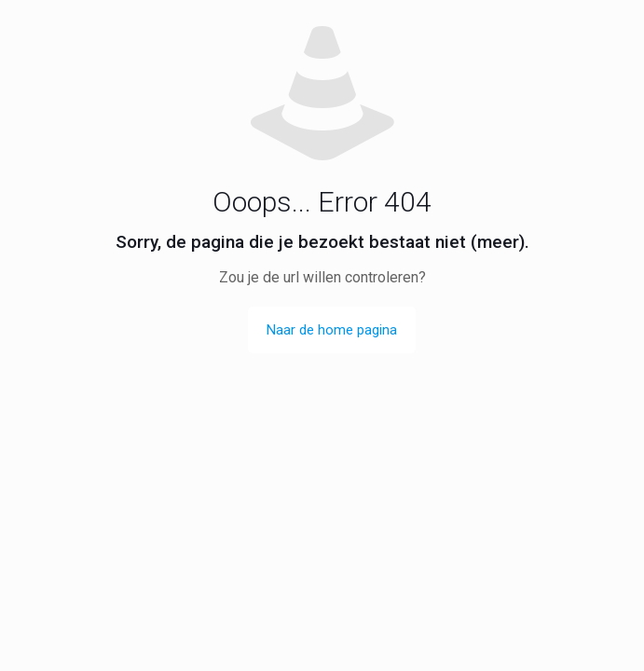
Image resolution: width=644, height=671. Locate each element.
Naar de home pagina (332, 330)
